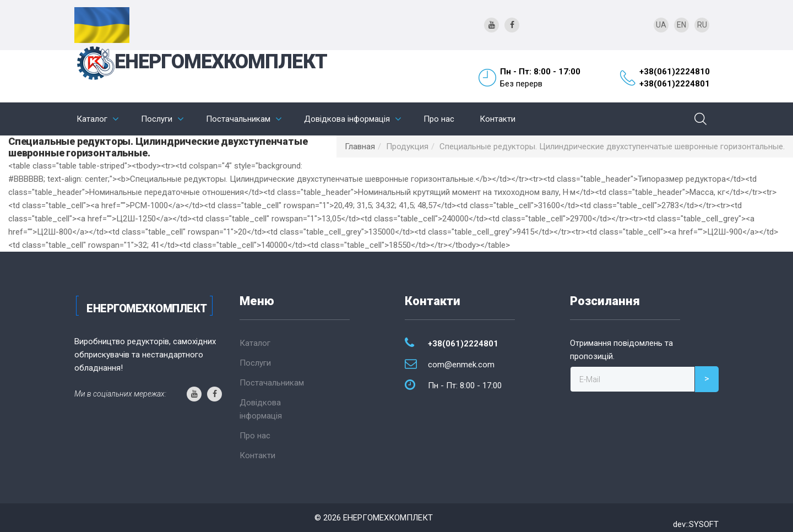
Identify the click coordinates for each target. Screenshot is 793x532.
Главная (360, 146)
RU (702, 25)
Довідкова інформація (347, 119)
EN (681, 25)
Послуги (157, 119)
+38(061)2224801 (675, 84)
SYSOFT (704, 524)
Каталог (92, 119)
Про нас (439, 119)
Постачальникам (238, 119)
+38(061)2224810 (675, 72)
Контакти (498, 119)
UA (661, 25)
